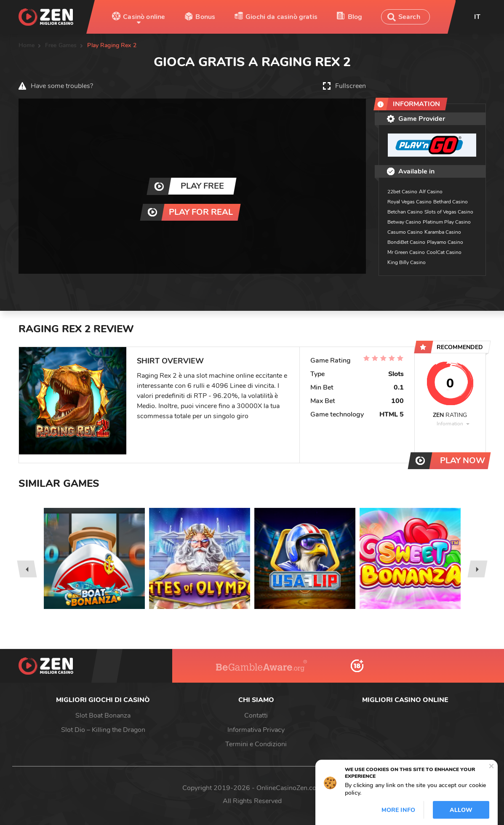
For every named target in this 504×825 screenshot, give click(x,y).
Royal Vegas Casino (409, 202)
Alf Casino (431, 192)
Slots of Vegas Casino (449, 212)
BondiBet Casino (406, 242)
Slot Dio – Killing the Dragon (103, 730)
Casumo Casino (405, 232)
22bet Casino (402, 192)
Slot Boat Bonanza (103, 716)
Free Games (61, 45)
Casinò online (144, 17)
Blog (355, 17)
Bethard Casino (451, 202)
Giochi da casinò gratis (281, 17)
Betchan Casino (405, 212)
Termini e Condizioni (256, 744)
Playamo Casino (445, 242)
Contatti (256, 716)
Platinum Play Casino (447, 222)
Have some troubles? (62, 86)
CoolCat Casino (444, 252)
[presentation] (27, 569)
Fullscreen (351, 86)
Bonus (205, 17)
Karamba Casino (443, 232)
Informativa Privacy (256, 730)
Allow (461, 810)
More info (398, 810)
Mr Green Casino (406, 252)
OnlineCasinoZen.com (289, 788)
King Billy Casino (407, 262)
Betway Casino (404, 222)
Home (27, 45)
